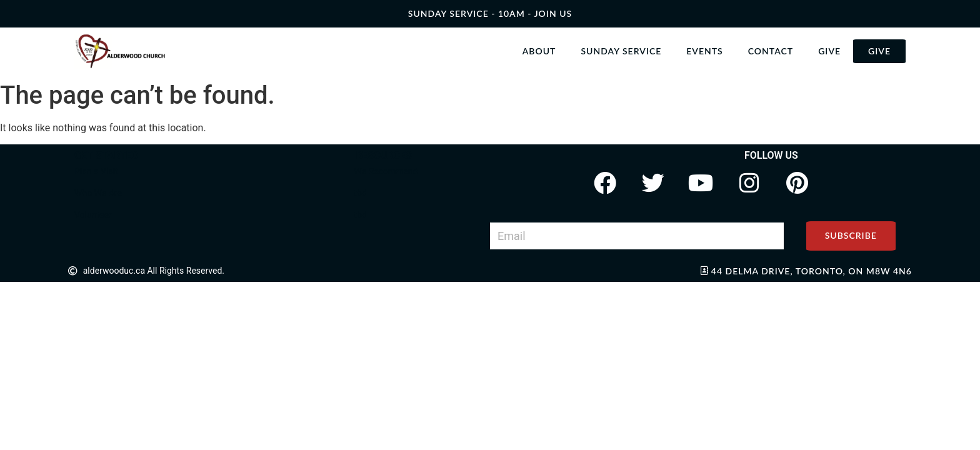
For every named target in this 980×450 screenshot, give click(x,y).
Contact (771, 51)
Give (829, 51)
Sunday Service (621, 51)
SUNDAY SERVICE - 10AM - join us (490, 13)
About (539, 51)
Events (704, 51)
